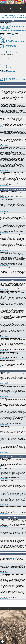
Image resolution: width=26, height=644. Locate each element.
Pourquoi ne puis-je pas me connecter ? (7, 23)
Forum (22, 12)
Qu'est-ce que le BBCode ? (5, 55)
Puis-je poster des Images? (5, 58)
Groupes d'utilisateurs (21, 15)
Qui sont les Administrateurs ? (5, 64)
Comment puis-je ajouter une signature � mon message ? (11, 48)
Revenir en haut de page (5, 102)
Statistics (22, 9)
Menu (2, 642)
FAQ (2, 15)
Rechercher (7, 15)
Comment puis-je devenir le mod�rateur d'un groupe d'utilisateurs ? (12, 68)
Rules (4, 9)
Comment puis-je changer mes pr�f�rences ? (9, 35)
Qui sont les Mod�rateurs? (5, 65)
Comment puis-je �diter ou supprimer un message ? (10, 47)
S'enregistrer (13, 16)
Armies (13, 6)
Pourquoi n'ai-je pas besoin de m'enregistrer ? (8, 24)
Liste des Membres (13, 15)
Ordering (4, 12)
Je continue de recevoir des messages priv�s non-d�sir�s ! (11, 73)
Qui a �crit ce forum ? (4, 77)
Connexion (23, 18)
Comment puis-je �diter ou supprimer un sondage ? (10, 50)
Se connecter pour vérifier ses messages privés (12, 18)
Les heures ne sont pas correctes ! (6, 36)
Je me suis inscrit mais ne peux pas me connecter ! (9, 29)
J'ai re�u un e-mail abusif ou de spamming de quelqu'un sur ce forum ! (13, 74)
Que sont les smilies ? (4, 57)
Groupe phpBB (13, 558)
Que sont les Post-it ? (4, 60)
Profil (2, 18)
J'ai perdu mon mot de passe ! (5, 28)
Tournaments (13, 9)
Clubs (13, 12)
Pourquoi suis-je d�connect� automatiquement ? (9, 25)
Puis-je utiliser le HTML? (4, 56)
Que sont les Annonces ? (5, 59)
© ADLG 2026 (8, 609)
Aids (22, 6)
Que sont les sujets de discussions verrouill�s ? (9, 61)
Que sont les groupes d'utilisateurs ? (7, 66)
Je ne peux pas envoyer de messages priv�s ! (8, 72)
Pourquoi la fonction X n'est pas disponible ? (8, 78)
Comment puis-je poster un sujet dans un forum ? (9, 46)
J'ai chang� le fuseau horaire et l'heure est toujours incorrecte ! (12, 37)
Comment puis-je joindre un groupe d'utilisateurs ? (9, 67)
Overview (4, 6)
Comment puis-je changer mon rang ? (7, 41)
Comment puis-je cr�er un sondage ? (7, 49)
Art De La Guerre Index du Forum (1, 19)
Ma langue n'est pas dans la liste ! (6, 38)
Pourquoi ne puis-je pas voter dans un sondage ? (9, 52)
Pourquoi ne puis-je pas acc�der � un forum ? (9, 51)
